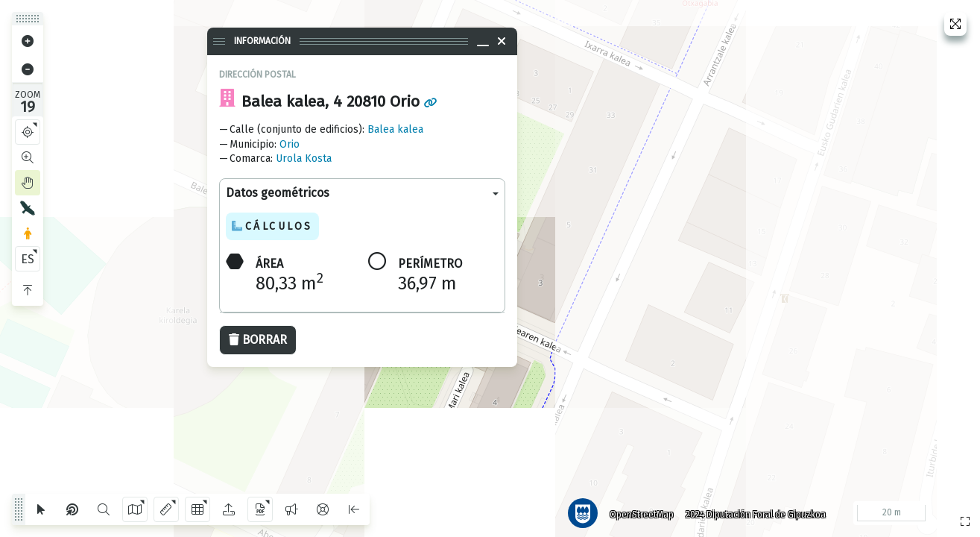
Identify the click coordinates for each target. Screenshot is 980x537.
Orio (290, 144)
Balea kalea (395, 129)
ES (28, 259)
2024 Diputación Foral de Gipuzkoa (752, 511)
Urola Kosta (304, 158)
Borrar (258, 340)
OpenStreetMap (638, 511)
